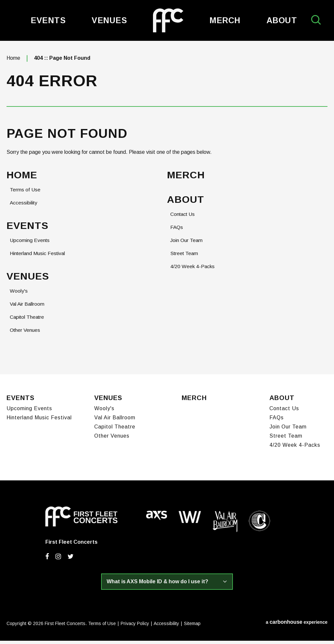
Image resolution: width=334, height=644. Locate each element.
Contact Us (183, 218)
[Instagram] (58, 560)
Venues (109, 20)
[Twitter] (71, 560)
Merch (225, 20)
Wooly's (19, 295)
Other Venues (25, 335)
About (282, 20)
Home (13, 62)
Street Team (185, 258)
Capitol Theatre (28, 322)
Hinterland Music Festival (38, 258)
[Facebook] (47, 560)
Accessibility (24, 207)
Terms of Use (25, 193)
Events (48, 20)
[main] (167, 210)
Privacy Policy (135, 627)
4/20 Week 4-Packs (193, 271)
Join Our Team (187, 244)
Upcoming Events (30, 244)
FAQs (177, 231)
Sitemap (192, 627)
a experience (297, 625)
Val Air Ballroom (28, 308)
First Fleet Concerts (168, 20)
